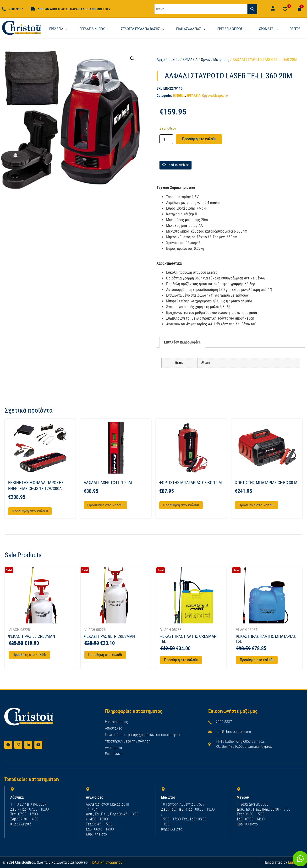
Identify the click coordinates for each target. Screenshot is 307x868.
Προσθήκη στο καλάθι (199, 139)
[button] (132, 59)
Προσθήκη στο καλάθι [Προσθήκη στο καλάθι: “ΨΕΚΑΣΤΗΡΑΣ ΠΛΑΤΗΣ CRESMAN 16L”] (181, 660)
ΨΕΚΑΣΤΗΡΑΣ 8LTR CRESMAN (109, 636)
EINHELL (179, 96)
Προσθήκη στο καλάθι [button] (30, 511)
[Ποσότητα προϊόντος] (166, 139)
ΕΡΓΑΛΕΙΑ (190, 60)
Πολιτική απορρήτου (106, 862)
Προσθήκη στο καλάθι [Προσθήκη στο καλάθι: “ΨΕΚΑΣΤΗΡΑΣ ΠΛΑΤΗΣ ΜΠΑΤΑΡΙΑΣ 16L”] (257, 660)
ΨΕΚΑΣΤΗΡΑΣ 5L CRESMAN (32, 636)
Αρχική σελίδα (168, 60)
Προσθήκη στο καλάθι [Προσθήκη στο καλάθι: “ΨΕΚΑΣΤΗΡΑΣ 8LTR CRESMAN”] (105, 655)
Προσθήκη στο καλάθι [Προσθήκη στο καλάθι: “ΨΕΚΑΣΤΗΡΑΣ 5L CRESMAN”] (29, 655)
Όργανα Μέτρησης (215, 60)
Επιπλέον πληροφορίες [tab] (182, 342)
